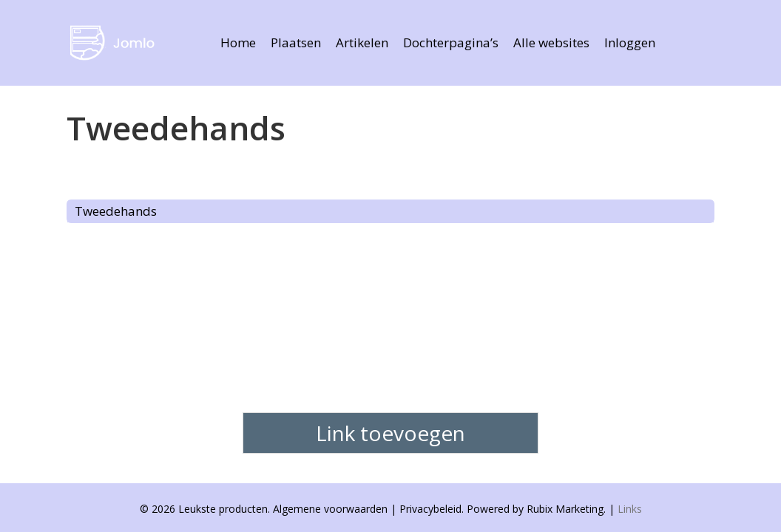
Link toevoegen (390, 433)
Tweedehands (116, 211)
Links (630, 509)
